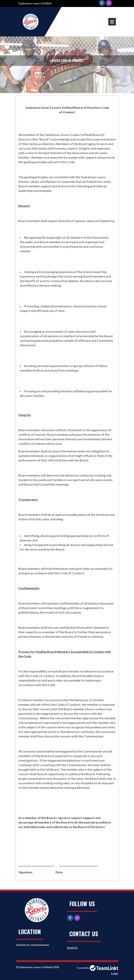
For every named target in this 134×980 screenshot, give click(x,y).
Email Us (72, 948)
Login (115, 973)
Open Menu (112, 22)
